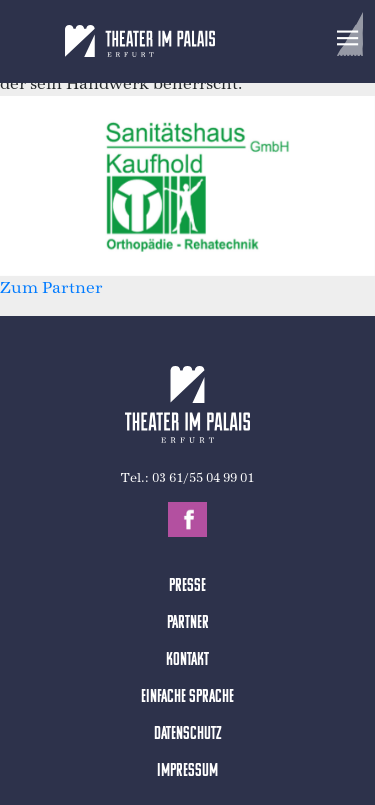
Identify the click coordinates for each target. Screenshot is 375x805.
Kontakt (187, 660)
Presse (187, 586)
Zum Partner (51, 287)
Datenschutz (188, 734)
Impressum (187, 771)
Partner (188, 623)
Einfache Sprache (187, 697)
